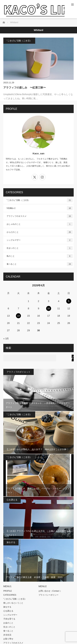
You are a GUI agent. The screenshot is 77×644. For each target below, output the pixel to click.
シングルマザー (40, 240)
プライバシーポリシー (48, 595)
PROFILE (8, 591)
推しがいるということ (13, 603)
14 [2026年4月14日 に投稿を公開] (18, 316)
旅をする (11, 542)
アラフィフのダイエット (19, 372)
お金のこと (8, 623)
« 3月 (6, 339)
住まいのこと (40, 248)
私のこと (40, 256)
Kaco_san (39, 153)
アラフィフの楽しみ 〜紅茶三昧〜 (25, 88)
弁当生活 (7, 635)
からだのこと (40, 232)
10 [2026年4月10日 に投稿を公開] (49, 308)
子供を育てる (9, 619)
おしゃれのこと (40, 224)
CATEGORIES (10, 595)
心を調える (12, 500)
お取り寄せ (8, 639)
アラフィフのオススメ (40, 216)
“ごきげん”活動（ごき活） (15, 599)
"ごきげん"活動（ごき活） (19, 41)
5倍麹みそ (40, 208)
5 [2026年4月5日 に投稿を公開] (69, 301)
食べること (40, 264)
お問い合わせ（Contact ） (50, 591)
